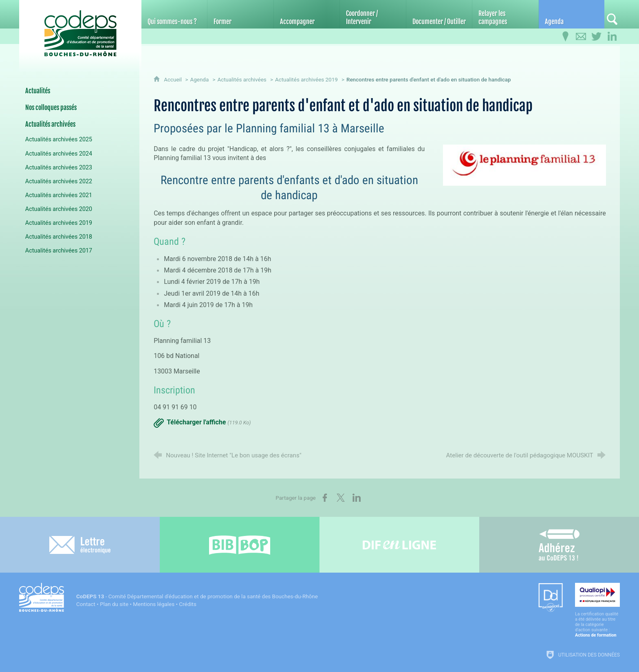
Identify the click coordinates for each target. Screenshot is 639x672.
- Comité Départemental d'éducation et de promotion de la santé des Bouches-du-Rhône (197, 596)
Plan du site (114, 604)
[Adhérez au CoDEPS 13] (559, 545)
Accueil (173, 80)
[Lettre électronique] (80, 545)
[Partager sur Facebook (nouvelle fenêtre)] (325, 498)
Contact (86, 604)
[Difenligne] (399, 545)
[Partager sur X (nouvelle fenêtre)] (341, 498)
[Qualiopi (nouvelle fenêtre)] (597, 610)
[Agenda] (572, 14)
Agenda (199, 80)
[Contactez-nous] (581, 37)
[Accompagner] (307, 14)
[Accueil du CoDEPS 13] (80, 29)
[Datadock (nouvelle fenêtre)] (551, 598)
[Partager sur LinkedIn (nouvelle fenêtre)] (357, 498)
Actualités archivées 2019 (306, 80)
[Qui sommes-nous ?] (174, 14)
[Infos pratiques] (566, 37)
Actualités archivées (242, 80)
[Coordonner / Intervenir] (373, 14)
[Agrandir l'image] (524, 165)
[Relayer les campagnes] (505, 14)
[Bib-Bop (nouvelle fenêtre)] (240, 545)
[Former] (240, 14)
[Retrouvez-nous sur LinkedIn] (612, 37)
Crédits (187, 604)
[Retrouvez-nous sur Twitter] (597, 37)
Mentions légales (154, 604)
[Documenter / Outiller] (439, 14)
